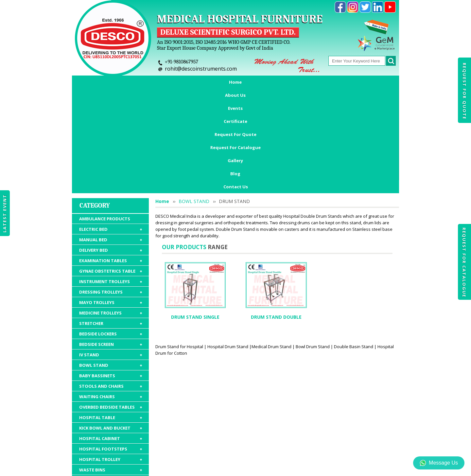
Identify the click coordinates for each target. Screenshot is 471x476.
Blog (373, 82)
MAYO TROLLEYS (111, 211)
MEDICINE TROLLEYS (111, 221)
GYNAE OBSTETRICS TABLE (111, 179)
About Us (129, 82)
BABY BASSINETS (111, 284)
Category (95, 114)
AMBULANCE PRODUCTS (105, 127)
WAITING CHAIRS (111, 305)
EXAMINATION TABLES (111, 169)
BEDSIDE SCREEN (111, 253)
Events (161, 82)
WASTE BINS (111, 378)
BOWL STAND (111, 274)
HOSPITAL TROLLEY (111, 368)
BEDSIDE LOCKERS (111, 242)
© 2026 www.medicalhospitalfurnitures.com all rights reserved (139, 468)
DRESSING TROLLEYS (111, 200)
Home (99, 82)
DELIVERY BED (111, 159)
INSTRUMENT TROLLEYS (111, 190)
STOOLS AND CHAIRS (111, 295)
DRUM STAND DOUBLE (276, 225)
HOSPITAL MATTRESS (111, 389)
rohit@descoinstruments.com (201, 69)
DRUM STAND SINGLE (195, 225)
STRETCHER (111, 232)
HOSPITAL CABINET (111, 347)
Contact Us (236, 95)
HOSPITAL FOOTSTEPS (111, 357)
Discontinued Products (330, 438)
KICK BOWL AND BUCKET (111, 336)
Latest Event (5, 213)
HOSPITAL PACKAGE (111, 416)
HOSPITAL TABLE (111, 326)
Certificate (194, 82)
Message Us (439, 463)
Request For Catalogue (464, 263)
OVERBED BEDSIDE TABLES (111, 315)
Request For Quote (464, 91)
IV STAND (111, 263)
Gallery (347, 82)
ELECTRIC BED (111, 138)
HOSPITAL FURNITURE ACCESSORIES (111, 403)
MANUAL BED (111, 148)
